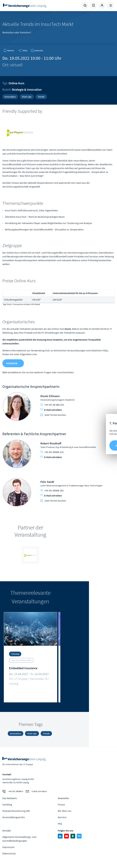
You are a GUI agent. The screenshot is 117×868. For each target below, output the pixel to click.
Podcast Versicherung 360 (16, 811)
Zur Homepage (30, 6)
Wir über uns (65, 811)
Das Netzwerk (10, 798)
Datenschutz (9, 853)
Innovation (10, 97)
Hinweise (12, 363)
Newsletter (63, 798)
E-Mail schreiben (51, 410)
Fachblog (7, 804)
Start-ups (27, 97)
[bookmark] (9, 50)
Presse (61, 804)
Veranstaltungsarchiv (14, 817)
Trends (41, 97)
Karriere (62, 817)
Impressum (8, 847)
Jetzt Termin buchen (53, 415)
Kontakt (7, 831)
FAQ (60, 824)
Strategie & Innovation (27, 89)
